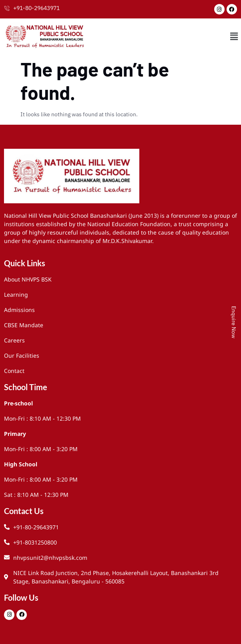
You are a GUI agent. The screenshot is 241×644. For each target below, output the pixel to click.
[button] (234, 36)
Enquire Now (234, 322)
